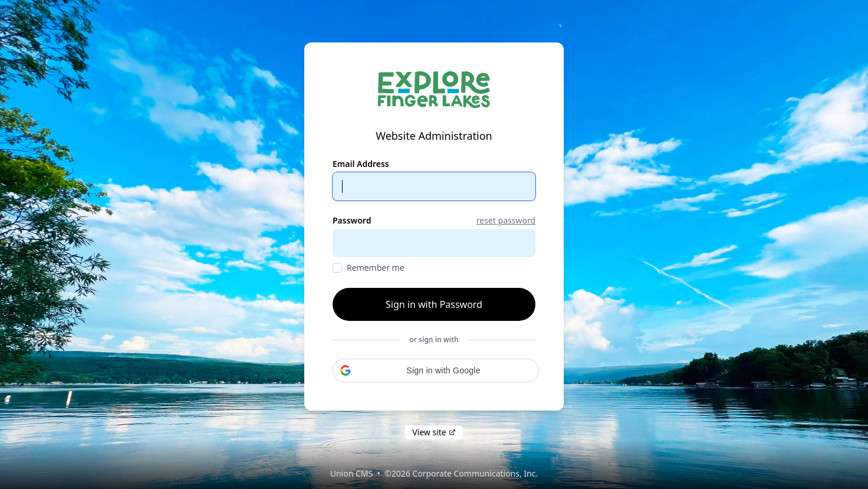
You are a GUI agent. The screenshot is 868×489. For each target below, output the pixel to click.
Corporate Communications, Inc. (475, 473)
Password (352, 220)
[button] (436, 370)
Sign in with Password (434, 304)
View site (434, 432)
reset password (506, 220)
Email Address (361, 164)
